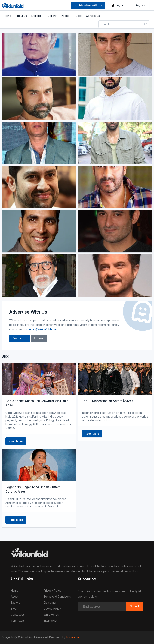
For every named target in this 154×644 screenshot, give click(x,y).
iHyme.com (73, 637)
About (15, 597)
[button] (37, 16)
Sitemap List (51, 621)
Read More (16, 441)
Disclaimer (50, 603)
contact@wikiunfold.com (41, 329)
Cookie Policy (52, 609)
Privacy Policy (52, 590)
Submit (135, 606)
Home (15, 590)
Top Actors (18, 621)
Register (138, 5)
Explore (39, 338)
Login (117, 5)
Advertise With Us (88, 5)
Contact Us (20, 338)
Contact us (18, 615)
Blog (14, 609)
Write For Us (51, 615)
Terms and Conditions (57, 597)
